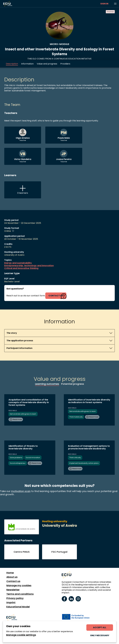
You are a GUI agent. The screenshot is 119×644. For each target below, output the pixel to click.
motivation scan (21, 491)
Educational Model (18, 607)
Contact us (13, 581)
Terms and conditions (20, 594)
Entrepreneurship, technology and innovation (29, 266)
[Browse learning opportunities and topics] (115, 4)
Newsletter (13, 590)
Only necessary (100, 635)
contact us (56, 296)
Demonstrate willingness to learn (23, 414)
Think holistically (76, 417)
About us (12, 577)
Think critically (75, 458)
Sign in (104, 4)
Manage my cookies (19, 586)
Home (10, 573)
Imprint (11, 603)
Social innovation (33, 458)
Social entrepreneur (18, 463)
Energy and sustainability (18, 263)
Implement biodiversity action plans (84, 463)
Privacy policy (15, 598)
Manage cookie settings (21, 635)
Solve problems (16, 458)
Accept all (100, 627)
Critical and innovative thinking (21, 268)
